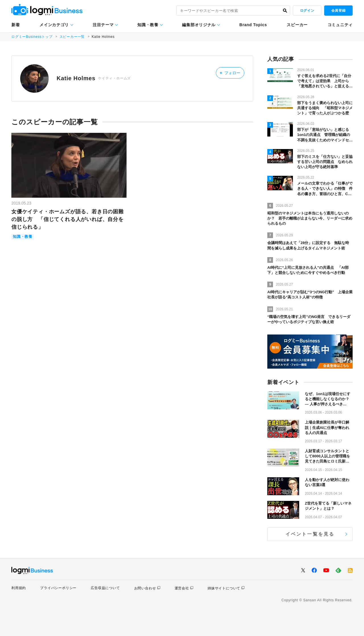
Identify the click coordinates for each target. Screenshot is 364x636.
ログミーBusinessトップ (32, 37)
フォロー (230, 73)
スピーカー (297, 25)
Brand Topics (253, 25)
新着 (15, 25)
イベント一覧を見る (310, 534)
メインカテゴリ (54, 25)
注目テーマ (103, 25)
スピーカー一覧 (72, 37)
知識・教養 (148, 25)
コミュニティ (340, 25)
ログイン (307, 11)
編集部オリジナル (199, 25)
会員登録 (338, 11)
